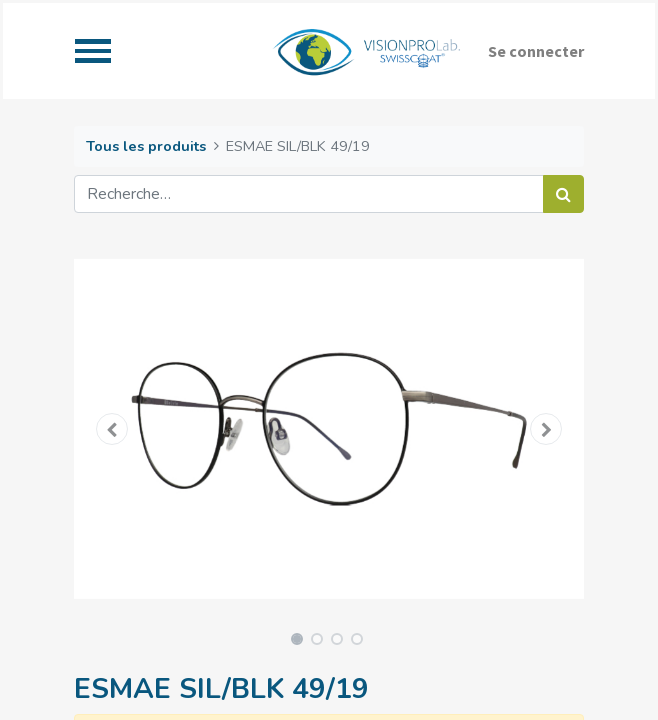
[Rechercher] (563, 194)
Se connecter (536, 51)
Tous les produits (146, 146)
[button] (112, 429)
